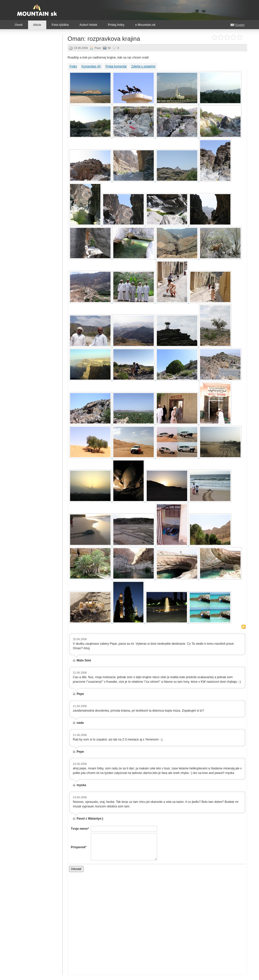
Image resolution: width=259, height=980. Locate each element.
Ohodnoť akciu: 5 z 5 (240, 37)
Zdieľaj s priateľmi (143, 66)
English (240, 25)
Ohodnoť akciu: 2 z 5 (221, 37)
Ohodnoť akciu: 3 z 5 (227, 37)
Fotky (73, 66)
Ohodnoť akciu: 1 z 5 (214, 37)
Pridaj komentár (116, 66)
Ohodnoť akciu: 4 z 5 (233, 37)
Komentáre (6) (91, 66)
